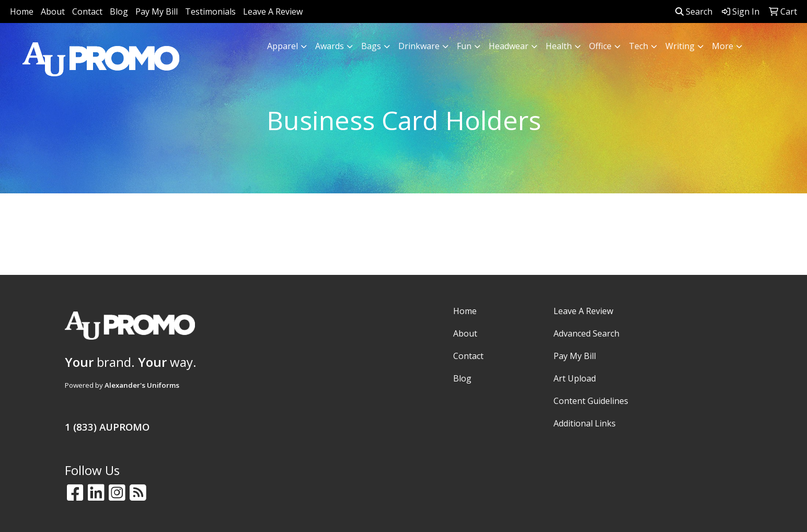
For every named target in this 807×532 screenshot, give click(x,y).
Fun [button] (464, 46)
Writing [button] (680, 46)
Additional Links (585, 423)
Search (694, 11)
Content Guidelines (591, 401)
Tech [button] (638, 46)
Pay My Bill (157, 11)
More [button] (723, 46)
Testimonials (210, 11)
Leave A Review (273, 11)
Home (22, 11)
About (53, 11)
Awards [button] (330, 46)
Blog (119, 11)
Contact (87, 11)
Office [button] (600, 46)
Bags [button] (371, 46)
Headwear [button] (509, 46)
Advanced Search (586, 333)
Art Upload (575, 378)
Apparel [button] (283, 46)
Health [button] (559, 46)
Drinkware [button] (419, 46)
